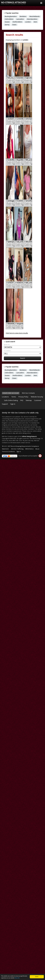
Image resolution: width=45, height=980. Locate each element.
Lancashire (20, 19)
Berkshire (23, 16)
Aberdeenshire (32, 19)
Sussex (7, 22)
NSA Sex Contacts (28, 393)
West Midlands (34, 16)
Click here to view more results (17, 333)
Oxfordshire (9, 19)
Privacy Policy (23, 397)
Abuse (37, 449)
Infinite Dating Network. (29, 436)
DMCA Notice (29, 449)
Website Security (37, 397)
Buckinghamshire (11, 16)
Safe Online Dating (11, 400)
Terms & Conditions (8, 451)
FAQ (22, 400)
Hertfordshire (17, 22)
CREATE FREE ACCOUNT (11, 393)
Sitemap (29, 400)
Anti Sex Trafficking (17, 449)
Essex (14, 25)
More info (17, 978)
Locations (5, 397)
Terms (14, 397)
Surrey (7, 25)
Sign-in (13, 404)
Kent (35, 22)
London (28, 22)
